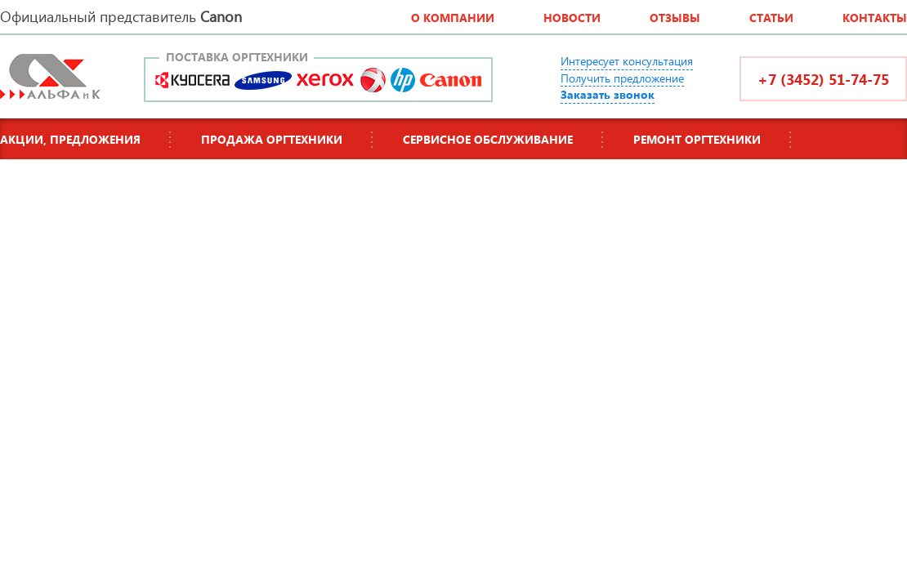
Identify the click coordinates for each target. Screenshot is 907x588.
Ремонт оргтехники (697, 139)
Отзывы (675, 18)
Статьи (771, 18)
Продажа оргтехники (272, 139)
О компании (453, 18)
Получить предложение (622, 78)
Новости (572, 18)
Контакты (875, 18)
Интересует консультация (627, 61)
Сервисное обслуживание (488, 139)
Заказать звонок (608, 94)
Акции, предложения (70, 139)
